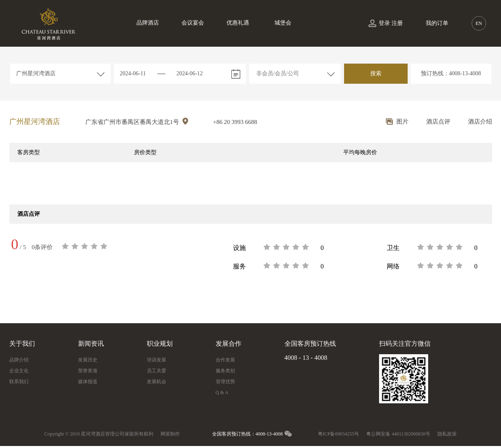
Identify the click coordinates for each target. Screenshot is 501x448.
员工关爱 (157, 371)
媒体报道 (88, 382)
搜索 (376, 73)
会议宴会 (193, 23)
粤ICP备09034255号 (339, 434)
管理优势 (225, 382)
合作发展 (225, 360)
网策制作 (170, 434)
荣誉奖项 (88, 371)
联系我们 (19, 382)
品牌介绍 (19, 360)
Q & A (222, 392)
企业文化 (19, 371)
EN (479, 23)
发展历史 (88, 360)
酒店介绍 (480, 122)
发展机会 (157, 382)
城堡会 (283, 23)
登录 (384, 23)
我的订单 (437, 23)
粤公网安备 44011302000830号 (398, 434)
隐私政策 (447, 434)
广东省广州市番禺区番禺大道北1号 (137, 121)
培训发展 (157, 360)
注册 (397, 23)
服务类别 (225, 371)
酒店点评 (438, 122)
